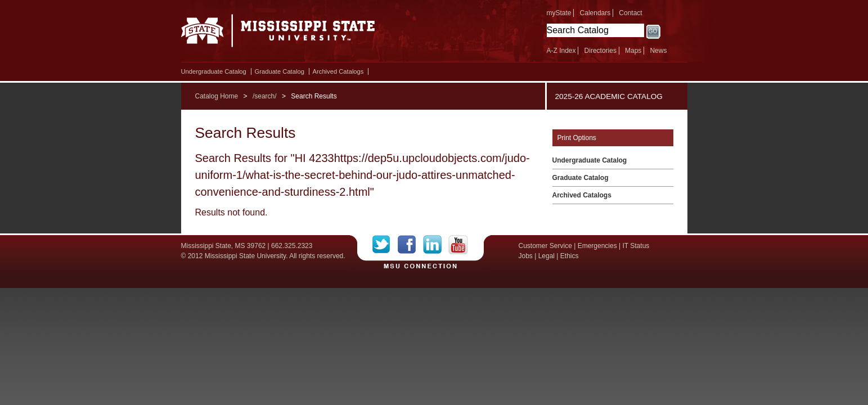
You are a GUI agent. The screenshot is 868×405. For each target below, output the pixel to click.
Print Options (577, 138)
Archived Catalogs (338, 71)
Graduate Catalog (280, 71)
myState (559, 13)
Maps (633, 51)
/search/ (265, 96)
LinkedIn (436, 245)
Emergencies (597, 246)
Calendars (595, 13)
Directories (601, 51)
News (658, 51)
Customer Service (545, 246)
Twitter (385, 245)
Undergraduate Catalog (214, 71)
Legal (547, 256)
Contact (630, 13)
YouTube (458, 245)
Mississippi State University (278, 34)
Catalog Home (217, 96)
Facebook (410, 245)
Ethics (570, 256)
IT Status (636, 246)
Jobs (526, 256)
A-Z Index (561, 51)
